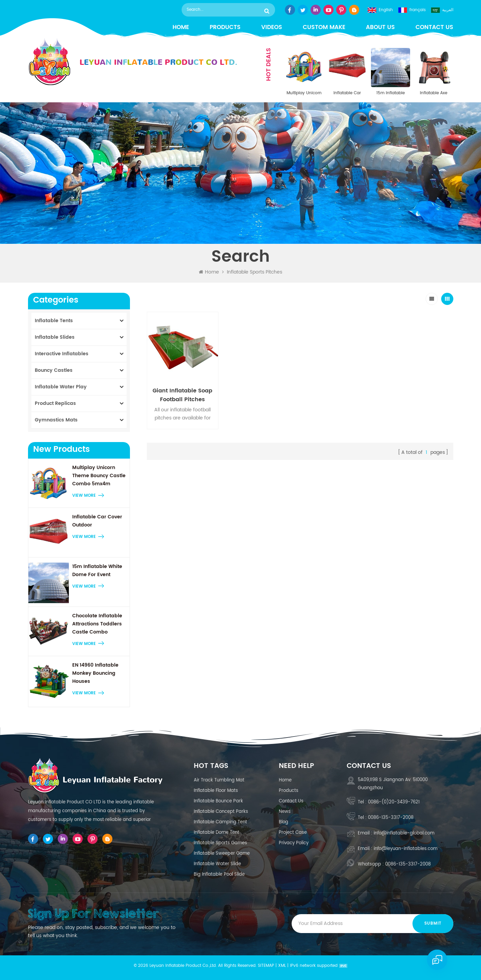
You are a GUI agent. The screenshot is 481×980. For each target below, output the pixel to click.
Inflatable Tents (54, 321)
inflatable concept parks (221, 812)
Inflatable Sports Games (220, 843)
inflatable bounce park (218, 801)
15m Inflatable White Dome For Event (390, 93)
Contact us (434, 28)
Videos (272, 28)
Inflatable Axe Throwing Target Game (434, 93)
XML (282, 966)
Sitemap (266, 966)
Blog (284, 822)
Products (225, 28)
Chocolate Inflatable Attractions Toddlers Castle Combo (97, 624)
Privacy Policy (294, 843)
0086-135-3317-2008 (391, 818)
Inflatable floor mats (216, 791)
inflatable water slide (217, 864)
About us (380, 28)
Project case (293, 833)
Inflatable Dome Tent (217, 833)
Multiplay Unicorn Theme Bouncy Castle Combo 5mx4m (304, 93)
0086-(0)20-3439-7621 (394, 802)
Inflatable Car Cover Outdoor (347, 93)
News (285, 812)
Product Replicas (55, 403)
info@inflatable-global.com (404, 833)
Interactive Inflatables (62, 354)
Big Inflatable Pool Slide (219, 874)
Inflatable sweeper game (222, 854)
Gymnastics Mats (56, 420)
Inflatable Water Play (61, 387)
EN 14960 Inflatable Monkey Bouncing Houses (95, 673)
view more (84, 496)
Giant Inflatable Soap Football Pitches (182, 395)
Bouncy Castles (54, 370)
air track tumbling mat (219, 780)
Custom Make (324, 28)
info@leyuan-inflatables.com (406, 849)
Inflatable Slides (55, 337)
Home (181, 28)
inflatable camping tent (220, 822)
